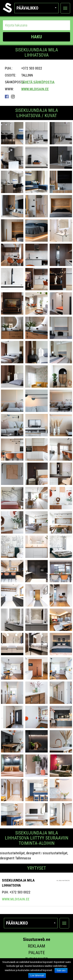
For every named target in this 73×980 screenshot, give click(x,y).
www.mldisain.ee (35, 89)
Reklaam (36, 946)
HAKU (36, 37)
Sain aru (61, 970)
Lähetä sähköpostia (38, 82)
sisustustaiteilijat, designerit (20, 853)
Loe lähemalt (37, 976)
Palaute (37, 953)
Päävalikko (36, 8)
